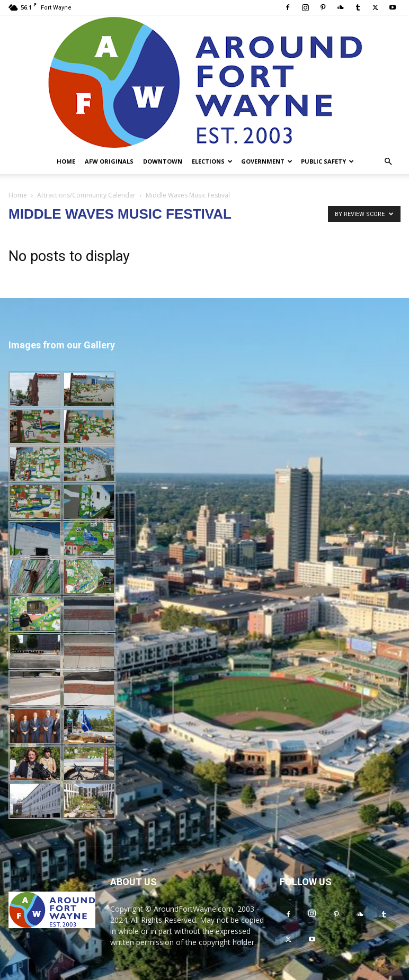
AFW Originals (109, 161)
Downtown (163, 161)
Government (267, 161)
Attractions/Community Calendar (86, 195)
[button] (388, 162)
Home (66, 161)
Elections (212, 161)
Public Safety (327, 161)
